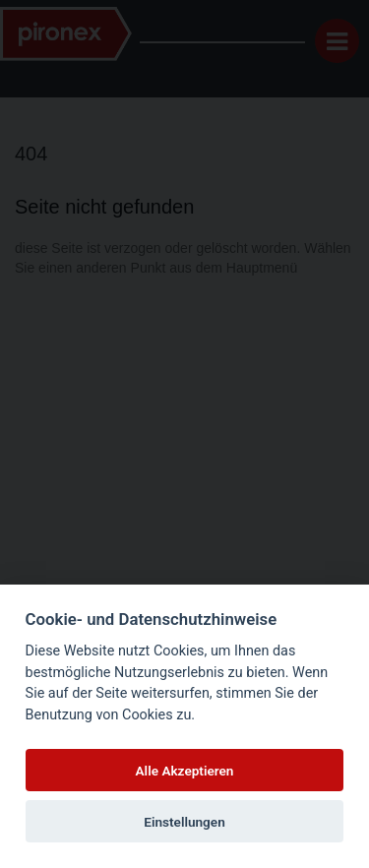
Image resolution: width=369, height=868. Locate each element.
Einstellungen (184, 822)
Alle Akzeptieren (185, 771)
